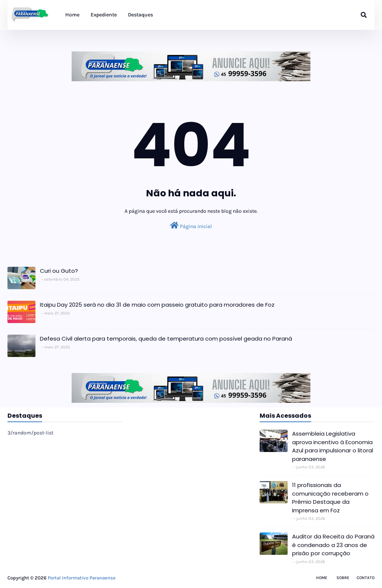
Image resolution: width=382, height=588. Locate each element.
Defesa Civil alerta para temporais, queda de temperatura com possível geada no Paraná (166, 339)
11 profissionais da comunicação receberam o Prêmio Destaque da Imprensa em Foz (330, 498)
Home (322, 578)
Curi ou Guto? (59, 271)
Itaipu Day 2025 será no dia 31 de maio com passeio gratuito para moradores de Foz (157, 305)
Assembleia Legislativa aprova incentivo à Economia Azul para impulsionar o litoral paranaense (333, 446)
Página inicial (191, 226)
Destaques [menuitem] (140, 15)
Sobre (343, 578)
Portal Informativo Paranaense (82, 578)
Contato (366, 578)
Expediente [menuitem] (104, 15)
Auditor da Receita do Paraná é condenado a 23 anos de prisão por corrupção (333, 545)
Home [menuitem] (72, 15)
